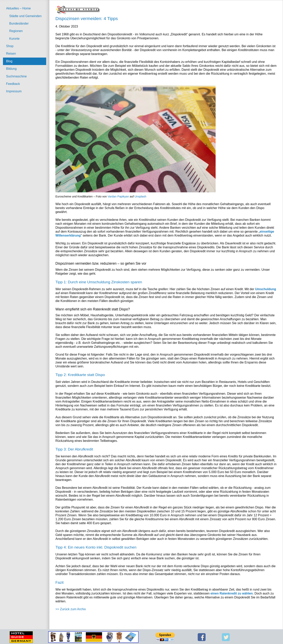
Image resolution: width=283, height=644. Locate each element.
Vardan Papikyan (118, 196)
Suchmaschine (16, 76)
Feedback (13, 84)
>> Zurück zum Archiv (71, 609)
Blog (9, 61)
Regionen (16, 31)
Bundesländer (19, 23)
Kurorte (14, 39)
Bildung (11, 69)
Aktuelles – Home (18, 8)
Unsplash (140, 196)
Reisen (11, 54)
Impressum (14, 91)
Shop (10, 46)
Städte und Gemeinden (25, 16)
